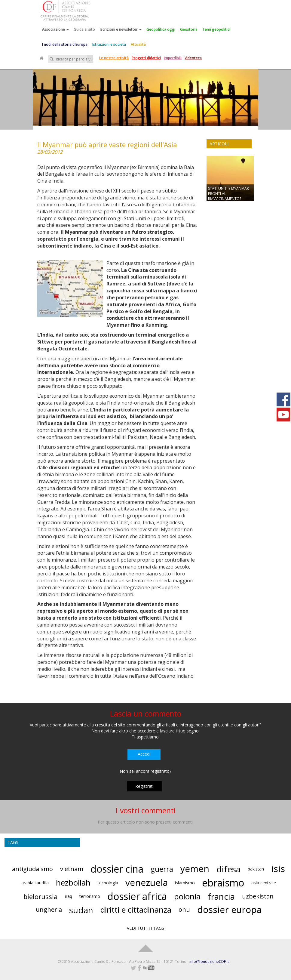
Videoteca (193, 58)
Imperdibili (173, 58)
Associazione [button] (55, 29)
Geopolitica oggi (161, 29)
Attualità (138, 44)
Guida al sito (84, 29)
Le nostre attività (114, 58)
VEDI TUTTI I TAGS (145, 928)
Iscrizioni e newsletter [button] (121, 29)
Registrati (144, 786)
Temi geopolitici (216, 29)
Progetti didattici (146, 58)
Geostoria (189, 29)
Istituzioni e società (109, 44)
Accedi (144, 754)
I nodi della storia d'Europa (65, 44)
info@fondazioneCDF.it (209, 962)
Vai (91, 60)
